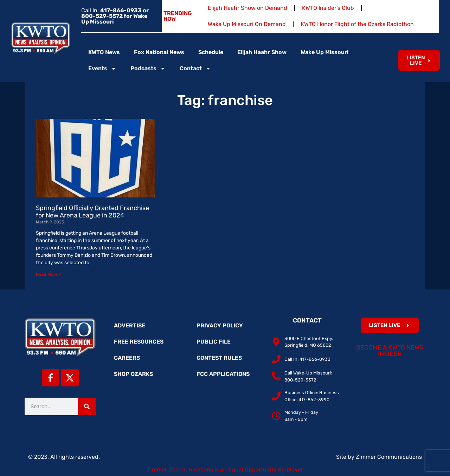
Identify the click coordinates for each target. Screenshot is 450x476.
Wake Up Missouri (324, 52)
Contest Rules (219, 358)
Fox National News (159, 52)
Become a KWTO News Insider (390, 351)
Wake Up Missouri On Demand (247, 24)
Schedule (211, 52)
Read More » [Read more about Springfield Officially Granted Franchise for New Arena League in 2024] (49, 274)
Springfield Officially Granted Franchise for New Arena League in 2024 (92, 212)
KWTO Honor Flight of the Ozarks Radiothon (357, 24)
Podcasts (148, 69)
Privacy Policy (220, 325)
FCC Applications (223, 374)
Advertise (130, 325)
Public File (214, 342)
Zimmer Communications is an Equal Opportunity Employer (225, 470)
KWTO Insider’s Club (328, 8)
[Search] (87, 406)
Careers (127, 358)
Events (102, 69)
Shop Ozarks (133, 374)
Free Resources (139, 342)
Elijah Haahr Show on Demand (247, 8)
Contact (195, 69)
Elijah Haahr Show (262, 52)
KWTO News (104, 52)
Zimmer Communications (389, 457)
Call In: (115, 16)
